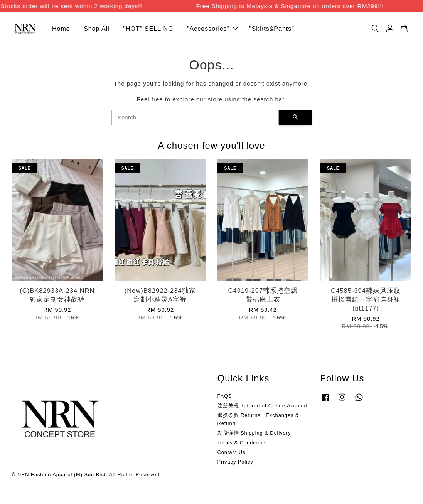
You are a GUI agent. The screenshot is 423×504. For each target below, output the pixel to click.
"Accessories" (212, 29)
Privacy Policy (235, 463)
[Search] (195, 119)
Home (61, 29)
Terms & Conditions (242, 444)
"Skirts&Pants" (272, 29)
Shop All (97, 29)
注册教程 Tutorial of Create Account (262, 407)
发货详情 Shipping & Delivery (254, 434)
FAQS (225, 397)
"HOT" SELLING (148, 29)
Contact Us (232, 453)
